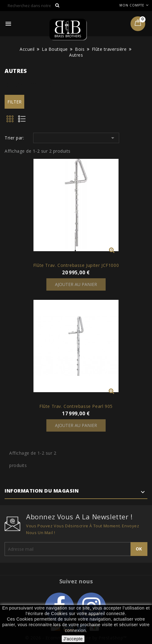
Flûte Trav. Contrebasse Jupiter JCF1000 (76, 265)
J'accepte (73, 639)
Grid (10, 121)
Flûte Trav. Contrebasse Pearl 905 (76, 406)
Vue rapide (112, 250)
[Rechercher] (34, 6)
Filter (14, 102)
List (24, 121)
